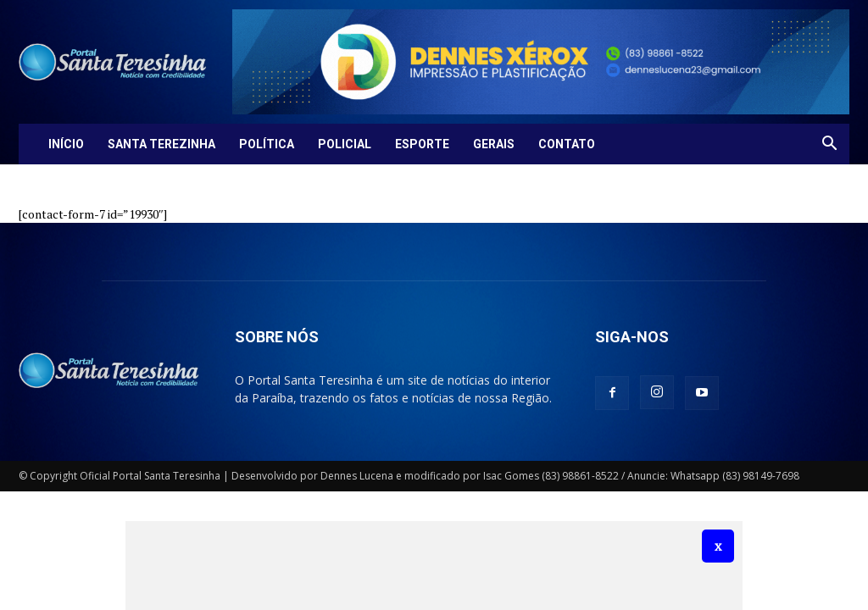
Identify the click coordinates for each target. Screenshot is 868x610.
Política (267, 144)
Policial (345, 144)
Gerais (494, 144)
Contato (567, 144)
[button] (829, 145)
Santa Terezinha (161, 144)
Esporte (422, 144)
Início (66, 144)
